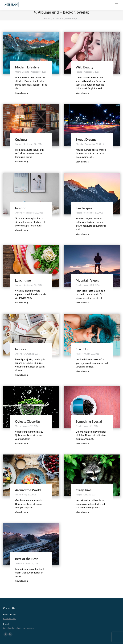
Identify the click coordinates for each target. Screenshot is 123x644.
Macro (18, 72)
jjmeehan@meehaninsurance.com (18, 628)
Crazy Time (84, 490)
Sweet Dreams (86, 139)
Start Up (82, 349)
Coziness (21, 139)
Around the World (28, 490)
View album (22, 93)
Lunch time (23, 280)
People (79, 72)
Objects (25, 72)
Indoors (20, 349)
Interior (20, 208)
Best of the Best (26, 559)
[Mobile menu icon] (117, 5)
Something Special (89, 421)
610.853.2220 (10, 618)
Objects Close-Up (28, 421)
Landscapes (84, 208)
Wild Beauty (85, 67)
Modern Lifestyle (27, 67)
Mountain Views (87, 280)
